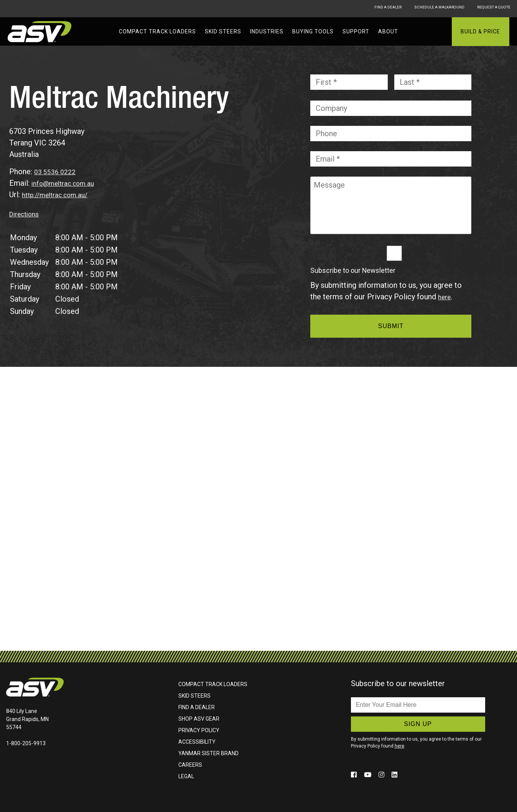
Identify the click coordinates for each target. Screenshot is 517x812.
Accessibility (197, 742)
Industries (267, 31)
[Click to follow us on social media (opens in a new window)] (355, 774)
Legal (186, 776)
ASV (40, 32)
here (445, 297)
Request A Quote (493, 8)
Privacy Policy (199, 730)
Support (356, 31)
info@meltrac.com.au (68, 183)
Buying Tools (313, 31)
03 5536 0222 (57, 172)
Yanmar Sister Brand (208, 753)
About (388, 31)
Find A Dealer (355, 8)
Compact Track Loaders (157, 31)
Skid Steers (223, 31)
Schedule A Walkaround (422, 8)
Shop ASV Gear (199, 719)
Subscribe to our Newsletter (353, 271)
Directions (27, 214)
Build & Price (480, 31)
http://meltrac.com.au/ (60, 195)
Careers (190, 765)
